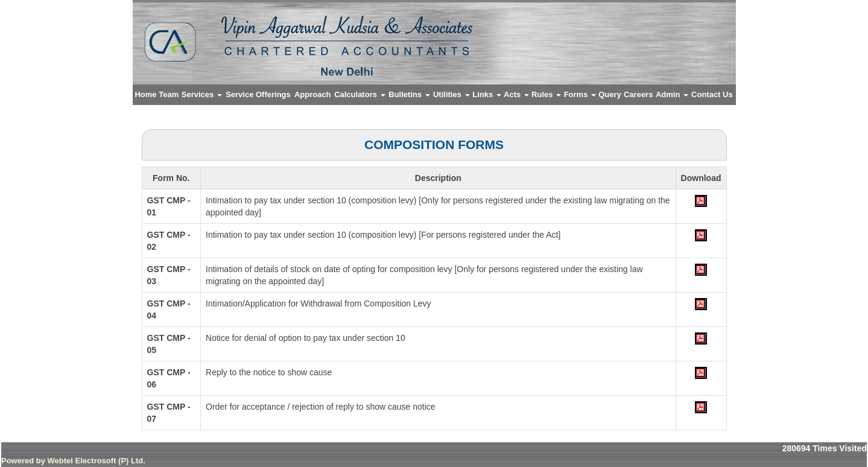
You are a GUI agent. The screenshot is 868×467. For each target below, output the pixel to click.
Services (202, 94)
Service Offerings (258, 94)
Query (610, 94)
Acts (516, 94)
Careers (638, 94)
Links (487, 94)
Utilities (451, 94)
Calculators (360, 94)
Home (145, 94)
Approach (313, 94)
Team (169, 94)
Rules (546, 94)
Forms (580, 94)
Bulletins (409, 94)
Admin (672, 94)
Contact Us (712, 94)
